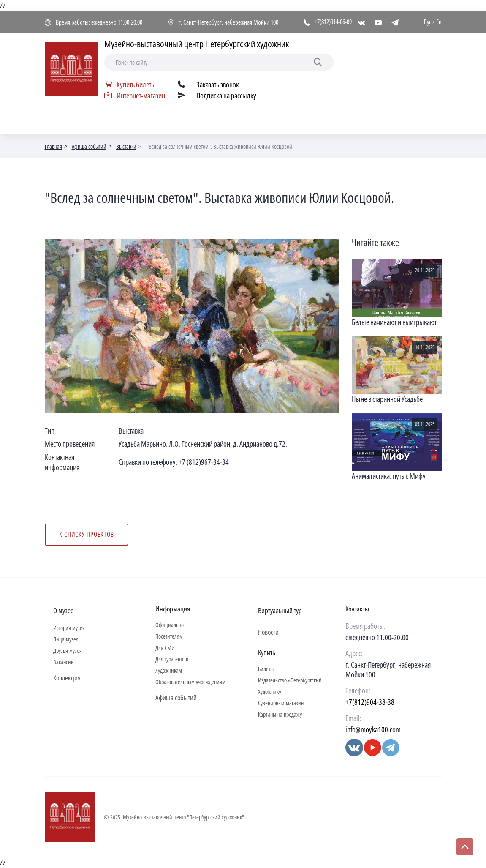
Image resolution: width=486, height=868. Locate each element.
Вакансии (64, 662)
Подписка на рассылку (226, 96)
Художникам (169, 670)
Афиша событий (89, 146)
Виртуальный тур (280, 610)
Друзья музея (68, 651)
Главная (53, 146)
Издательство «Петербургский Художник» (290, 686)
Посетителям (169, 636)
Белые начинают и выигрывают (394, 322)
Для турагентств (172, 659)
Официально (170, 625)
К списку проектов (87, 534)
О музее (63, 610)
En (439, 22)
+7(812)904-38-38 (370, 702)
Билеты (266, 669)
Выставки (126, 146)
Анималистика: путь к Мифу (389, 476)
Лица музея (66, 639)
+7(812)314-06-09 (333, 22)
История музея (69, 628)
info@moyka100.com (373, 729)
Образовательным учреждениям (190, 682)
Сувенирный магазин (281, 703)
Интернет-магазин (141, 96)
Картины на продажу (280, 714)
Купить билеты (136, 85)
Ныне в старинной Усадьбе (387, 399)
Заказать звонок (218, 85)
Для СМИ (165, 648)
